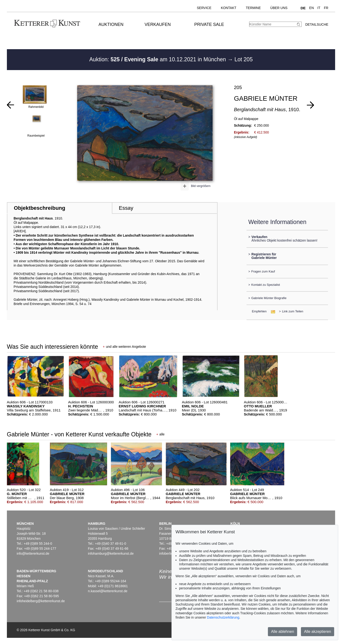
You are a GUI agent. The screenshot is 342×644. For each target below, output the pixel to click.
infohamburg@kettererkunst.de (111, 553)
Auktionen (111, 24)
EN (311, 8)
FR (326, 8)
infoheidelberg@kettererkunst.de (41, 601)
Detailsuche (317, 24)
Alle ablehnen (283, 632)
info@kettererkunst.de (33, 553)
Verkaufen (158, 24)
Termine (253, 8)
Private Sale (209, 24)
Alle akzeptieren (318, 632)
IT (319, 8)
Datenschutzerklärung (223, 617)
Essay (126, 208)
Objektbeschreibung (39, 208)
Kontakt (229, 8)
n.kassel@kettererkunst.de (108, 591)
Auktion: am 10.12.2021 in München (158, 59)
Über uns (279, 8)
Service (204, 8)
